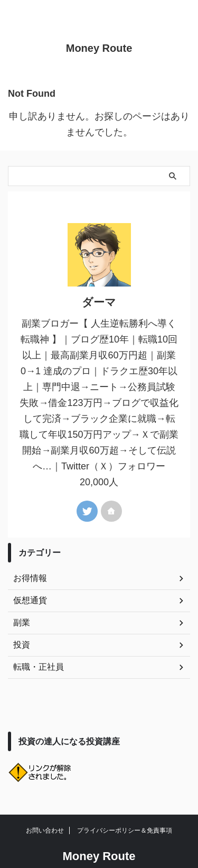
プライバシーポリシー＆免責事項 (125, 830)
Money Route (99, 48)
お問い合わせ (45, 830)
